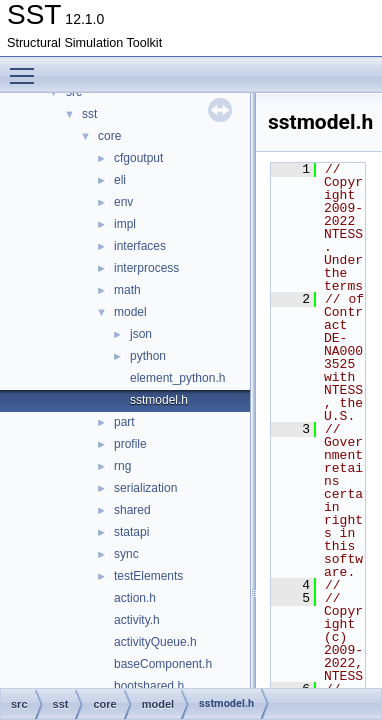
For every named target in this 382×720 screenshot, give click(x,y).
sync (126, 554)
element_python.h (177, 378)
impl (125, 224)
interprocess (146, 268)
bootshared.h (149, 686)
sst (89, 114)
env (123, 202)
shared (132, 510)
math (127, 290)
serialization (145, 488)
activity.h (137, 620)
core (109, 136)
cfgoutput (138, 158)
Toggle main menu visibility (27, 67)
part (124, 422)
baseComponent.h (163, 664)
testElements (148, 576)
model (130, 312)
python (148, 356)
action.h (135, 598)
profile (130, 444)
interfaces (140, 246)
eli (120, 180)
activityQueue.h (155, 642)
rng (122, 466)
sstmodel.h (159, 400)
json (141, 334)
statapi (131, 532)
